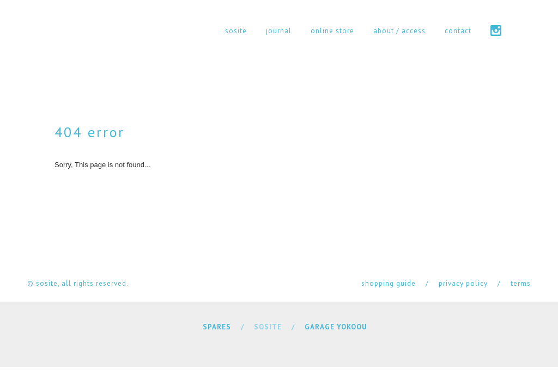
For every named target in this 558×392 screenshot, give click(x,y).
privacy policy (463, 283)
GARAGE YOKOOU (336, 327)
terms (521, 283)
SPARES (217, 327)
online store (332, 31)
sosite (236, 31)
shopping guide (389, 283)
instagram (496, 30)
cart (526, 30)
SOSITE (268, 327)
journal (279, 31)
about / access (399, 31)
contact (458, 31)
